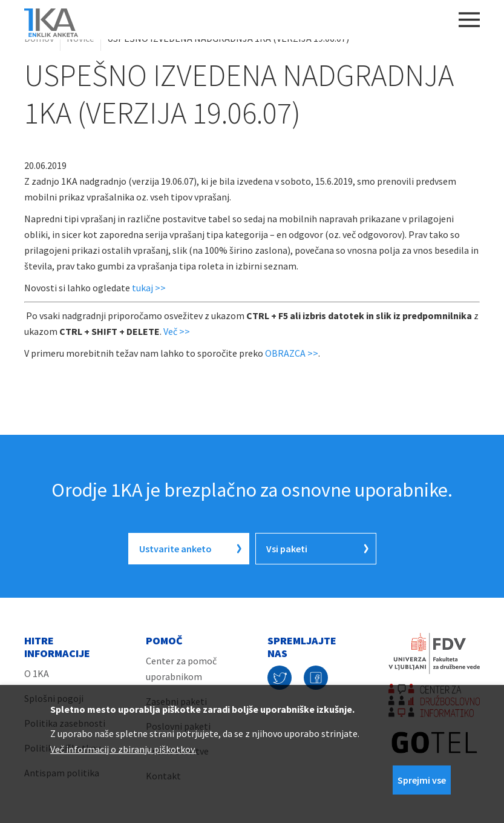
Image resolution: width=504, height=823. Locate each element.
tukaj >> (149, 288)
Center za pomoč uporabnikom (181, 669)
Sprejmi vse (422, 780)
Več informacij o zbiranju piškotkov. (123, 749)
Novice (80, 38)
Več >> (177, 331)
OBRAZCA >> (292, 353)
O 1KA (37, 673)
